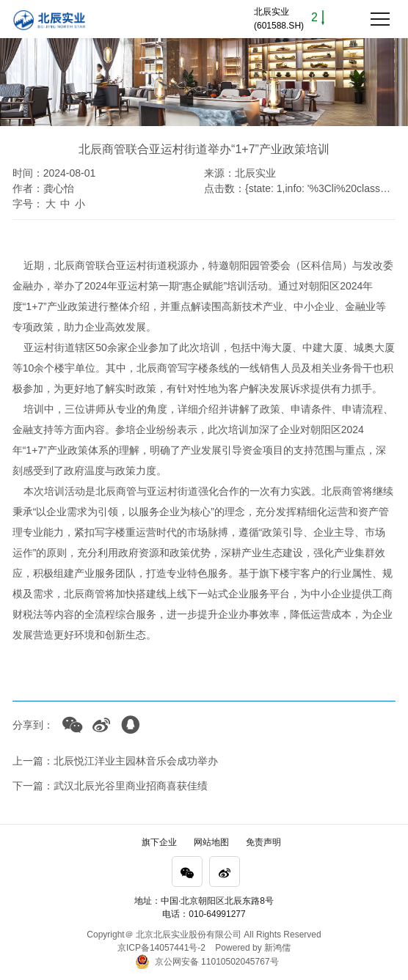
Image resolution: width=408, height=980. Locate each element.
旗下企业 (159, 842)
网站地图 (211, 842)
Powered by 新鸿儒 (253, 948)
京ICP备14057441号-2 (161, 948)
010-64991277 (217, 914)
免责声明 (263, 842)
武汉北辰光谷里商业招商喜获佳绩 (131, 786)
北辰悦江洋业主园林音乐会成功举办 (136, 761)
